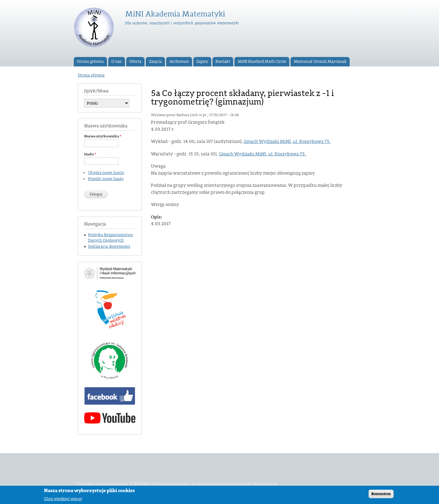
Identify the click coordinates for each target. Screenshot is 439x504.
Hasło (90, 154)
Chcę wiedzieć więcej (63, 500)
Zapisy (202, 62)
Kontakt (223, 62)
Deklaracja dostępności (109, 247)
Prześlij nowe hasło (106, 179)
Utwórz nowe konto (106, 173)
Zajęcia (155, 62)
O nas (116, 62)
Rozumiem (381, 495)
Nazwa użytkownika (103, 136)
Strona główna (90, 62)
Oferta (135, 62)
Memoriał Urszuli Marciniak (320, 62)
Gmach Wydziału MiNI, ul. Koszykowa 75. (287, 142)
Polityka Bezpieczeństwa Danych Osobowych (111, 238)
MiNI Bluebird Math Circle (262, 62)
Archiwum (179, 62)
